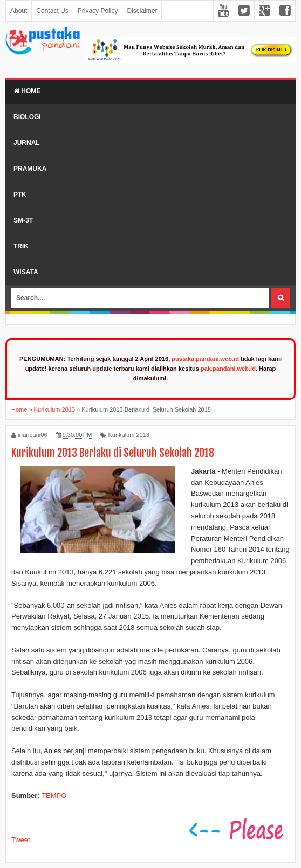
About (19, 11)
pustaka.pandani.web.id (205, 359)
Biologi (27, 117)
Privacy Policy (98, 11)
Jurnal (27, 143)
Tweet (21, 840)
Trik (21, 246)
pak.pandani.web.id (228, 369)
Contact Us (52, 11)
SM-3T (23, 220)
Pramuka (30, 169)
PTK (20, 195)
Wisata (26, 272)
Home (27, 91)
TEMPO (54, 796)
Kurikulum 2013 (128, 435)
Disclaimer (142, 11)
